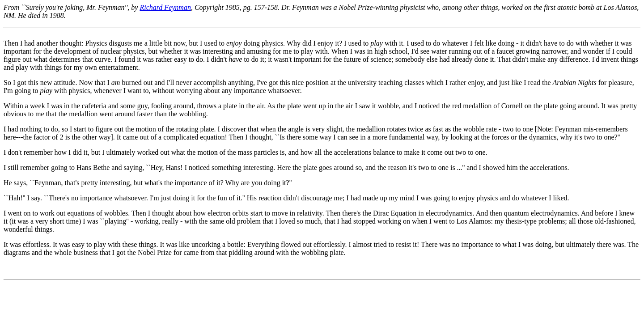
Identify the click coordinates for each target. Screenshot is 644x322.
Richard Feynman (165, 7)
